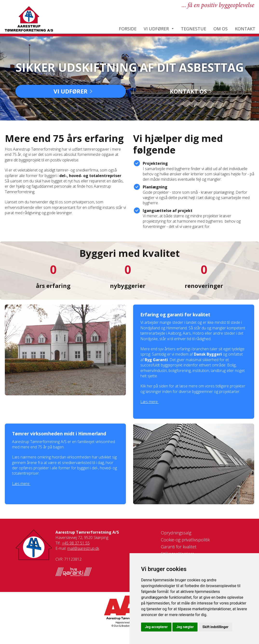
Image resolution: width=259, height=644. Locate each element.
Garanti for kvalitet (179, 547)
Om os (221, 29)
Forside (128, 29)
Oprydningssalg (176, 533)
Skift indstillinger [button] (215, 627)
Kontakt (245, 29)
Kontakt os (188, 91)
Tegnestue (194, 29)
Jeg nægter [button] (185, 627)
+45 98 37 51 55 (76, 543)
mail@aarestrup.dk (83, 548)
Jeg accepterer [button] (156, 627)
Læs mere (150, 402)
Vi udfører (156, 29)
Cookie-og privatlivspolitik (185, 540)
